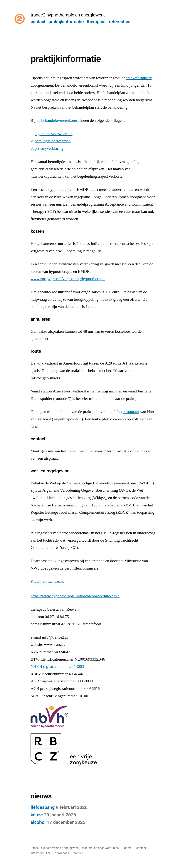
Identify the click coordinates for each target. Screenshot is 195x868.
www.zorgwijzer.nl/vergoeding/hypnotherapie (68, 279)
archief (78, 853)
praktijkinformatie (66, 22)
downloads (62, 853)
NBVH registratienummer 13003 (57, 666)
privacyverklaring (49, 148)
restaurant (131, 412)
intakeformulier (139, 78)
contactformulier (80, 451)
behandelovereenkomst (60, 120)
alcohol (38, 822)
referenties (120, 22)
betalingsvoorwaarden (53, 141)
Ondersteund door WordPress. (100, 848)
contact (38, 22)
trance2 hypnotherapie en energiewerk (68, 15)
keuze (37, 815)
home (128, 848)
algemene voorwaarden (53, 134)
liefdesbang (43, 807)
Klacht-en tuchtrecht (47, 581)
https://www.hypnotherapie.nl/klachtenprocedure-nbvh (75, 596)
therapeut (96, 22)
